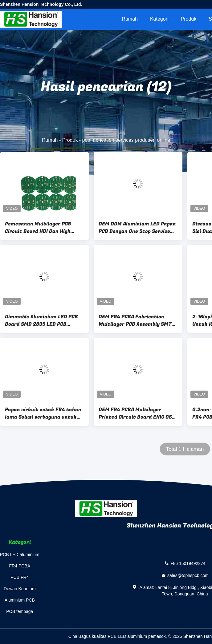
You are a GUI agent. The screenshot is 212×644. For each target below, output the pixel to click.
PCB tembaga (20, 611)
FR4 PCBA (20, 566)
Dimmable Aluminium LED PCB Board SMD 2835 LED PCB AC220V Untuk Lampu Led (41, 320)
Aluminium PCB (20, 600)
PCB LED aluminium (20, 555)
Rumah (130, 19)
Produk (189, 19)
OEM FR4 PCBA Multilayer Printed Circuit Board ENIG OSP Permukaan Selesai (137, 413)
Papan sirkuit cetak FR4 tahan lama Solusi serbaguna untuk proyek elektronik (43, 413)
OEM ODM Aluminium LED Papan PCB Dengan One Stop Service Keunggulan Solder (137, 228)
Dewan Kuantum (20, 589)
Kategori (159, 19)
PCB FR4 (20, 577)
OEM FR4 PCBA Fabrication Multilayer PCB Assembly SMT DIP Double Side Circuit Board (135, 320)
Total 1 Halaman (185, 449)
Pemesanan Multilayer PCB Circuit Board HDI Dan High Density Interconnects (38, 228)
